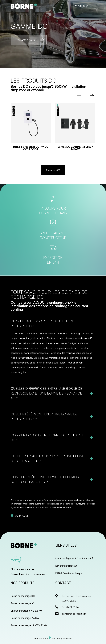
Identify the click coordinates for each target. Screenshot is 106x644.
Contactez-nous (25, 40)
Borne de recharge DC (23, 596)
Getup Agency (64, 638)
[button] (92, 96)
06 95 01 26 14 (70, 607)
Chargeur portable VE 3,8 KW (26, 611)
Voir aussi (22, 516)
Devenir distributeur (66, 566)
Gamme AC (53, 170)
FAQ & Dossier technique (69, 573)
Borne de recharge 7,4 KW (25, 618)
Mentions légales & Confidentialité (74, 558)
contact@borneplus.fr (74, 614)
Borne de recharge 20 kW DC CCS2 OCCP (31, 148)
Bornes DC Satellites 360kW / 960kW (75, 148)
